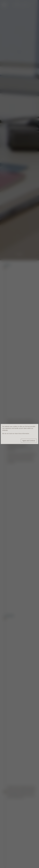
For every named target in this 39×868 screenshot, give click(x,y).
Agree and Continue (29, 441)
